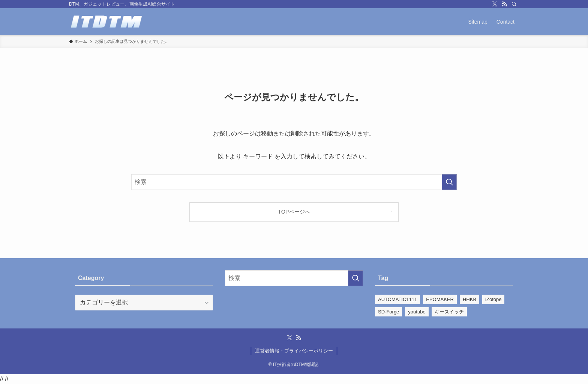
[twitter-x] (495, 4)
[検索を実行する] (449, 182)
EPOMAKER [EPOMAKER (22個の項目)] (440, 299)
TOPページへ (294, 212)
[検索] (514, 4)
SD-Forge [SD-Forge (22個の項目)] (388, 312)
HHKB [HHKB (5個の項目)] (469, 299)
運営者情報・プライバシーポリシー (294, 351)
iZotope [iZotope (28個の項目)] (493, 299)
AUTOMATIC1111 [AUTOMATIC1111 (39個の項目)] (397, 299)
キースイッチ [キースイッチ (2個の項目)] (449, 312)
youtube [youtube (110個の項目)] (417, 312)
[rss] (504, 4)
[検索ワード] (294, 182)
